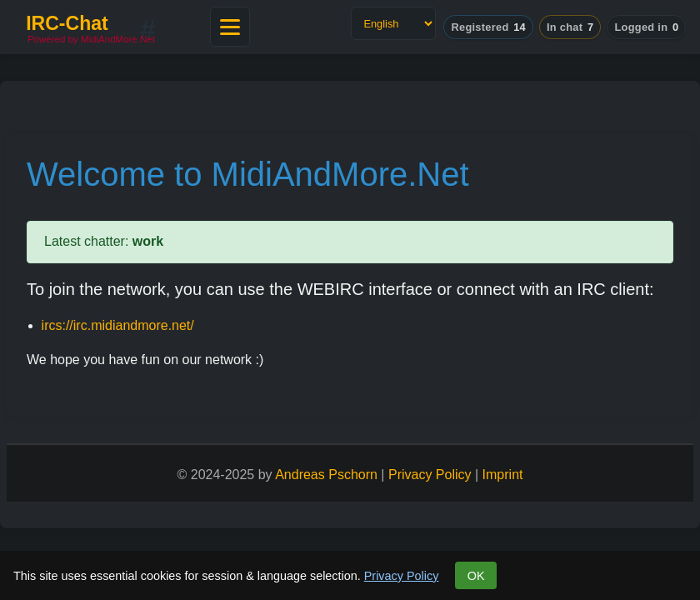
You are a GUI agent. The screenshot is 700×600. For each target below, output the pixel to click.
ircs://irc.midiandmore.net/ (118, 325)
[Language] (393, 23)
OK (476, 576)
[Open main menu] (230, 27)
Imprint (503, 475)
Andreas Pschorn (326, 475)
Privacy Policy (402, 576)
